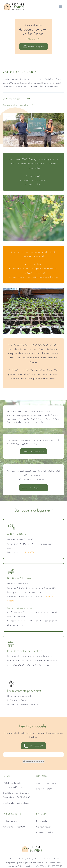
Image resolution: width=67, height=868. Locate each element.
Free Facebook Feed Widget (33, 761)
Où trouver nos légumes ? (17, 99)
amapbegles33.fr (27, 552)
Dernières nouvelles (45, 832)
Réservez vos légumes (33, 46)
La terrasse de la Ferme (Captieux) (23, 705)
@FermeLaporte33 (44, 789)
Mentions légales (10, 821)
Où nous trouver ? (44, 827)
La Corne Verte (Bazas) (17, 700)
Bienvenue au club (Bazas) (19, 696)
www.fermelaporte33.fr (46, 783)
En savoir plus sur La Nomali (34, 451)
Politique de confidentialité (14, 827)
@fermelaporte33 (34, 746)
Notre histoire (42, 821)
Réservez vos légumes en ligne (18, 105)
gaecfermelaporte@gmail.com (34, 488)
